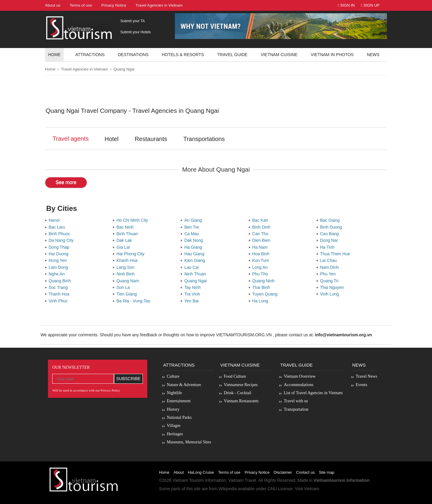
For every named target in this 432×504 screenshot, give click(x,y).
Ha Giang (194, 247)
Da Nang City (62, 240)
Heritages (175, 434)
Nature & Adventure (184, 385)
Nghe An (58, 274)
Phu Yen (329, 274)
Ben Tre (193, 227)
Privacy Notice (257, 472)
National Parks (179, 417)
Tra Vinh (193, 294)
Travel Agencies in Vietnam (84, 69)
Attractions (90, 55)
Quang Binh (61, 281)
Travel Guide (296, 365)
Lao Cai (193, 267)
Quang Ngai (124, 69)
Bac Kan (261, 220)
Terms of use (229, 472)
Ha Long (261, 301)
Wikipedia (228, 489)
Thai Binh (262, 287)
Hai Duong (60, 254)
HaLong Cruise (201, 472)
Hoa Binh (262, 254)
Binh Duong (332, 227)
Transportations (204, 139)
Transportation (296, 409)
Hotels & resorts (183, 55)
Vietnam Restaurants (241, 401)
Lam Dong (59, 267)
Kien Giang (196, 260)
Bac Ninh (126, 227)
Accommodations (299, 385)
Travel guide (232, 55)
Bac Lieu (58, 227)
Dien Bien (262, 240)
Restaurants (151, 139)
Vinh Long (331, 294)
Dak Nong (195, 240)
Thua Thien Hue (336, 254)
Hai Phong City (132, 254)
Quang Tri (330, 281)
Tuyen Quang (266, 294)
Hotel (111, 139)
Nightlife (174, 393)
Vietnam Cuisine (279, 55)
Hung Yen (59, 260)
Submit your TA (133, 21)
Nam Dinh (331, 267)
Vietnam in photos (332, 55)
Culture (173, 376)
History (173, 409)
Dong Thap (60, 247)
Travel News (366, 376)
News (373, 55)
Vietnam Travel (242, 480)
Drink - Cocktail (238, 393)
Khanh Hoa (128, 260)
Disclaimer (283, 472)
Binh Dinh (262, 227)
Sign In (346, 5)
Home (54, 55)
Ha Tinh (328, 247)
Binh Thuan (128, 234)
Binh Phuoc (60, 234)
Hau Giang (195, 254)
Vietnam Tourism (188, 480)
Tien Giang (128, 294)
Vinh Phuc (59, 301)
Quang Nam (129, 281)
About (179, 472)
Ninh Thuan (196, 274)
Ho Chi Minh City (133, 220)
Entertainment (179, 401)
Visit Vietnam (307, 489)
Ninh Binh (127, 274)
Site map (327, 472)
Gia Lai (124, 247)
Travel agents (70, 139)
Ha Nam (261, 247)
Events (361, 385)
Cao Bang (331, 234)
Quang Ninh (265, 281)
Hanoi (55, 220)
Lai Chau (330, 260)
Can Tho (261, 234)
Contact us (305, 472)
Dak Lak (125, 240)
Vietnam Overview (300, 376)
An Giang (194, 220)
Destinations (133, 55)
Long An (261, 267)
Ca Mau (193, 234)
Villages (174, 426)
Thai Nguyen (333, 287)
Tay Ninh (193, 287)
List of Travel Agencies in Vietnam (313, 393)
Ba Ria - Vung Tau (135, 301)
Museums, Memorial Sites (189, 442)
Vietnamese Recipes (241, 385)
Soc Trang (59, 287)
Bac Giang (331, 220)
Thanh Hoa (60, 294)
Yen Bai (193, 301)
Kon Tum (262, 260)
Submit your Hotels (135, 32)
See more (66, 182)
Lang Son (127, 267)
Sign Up (370, 5)
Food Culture (235, 376)
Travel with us (296, 401)
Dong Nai (330, 240)
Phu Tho (261, 274)
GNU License (280, 489)
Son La (124, 287)
